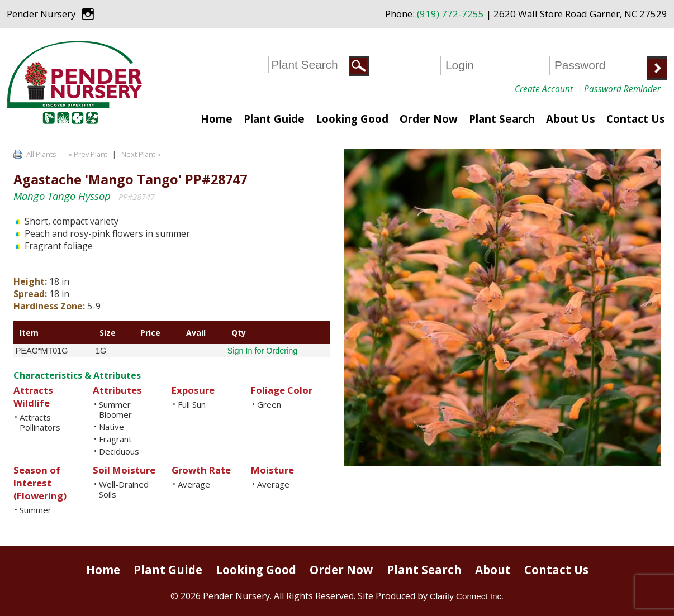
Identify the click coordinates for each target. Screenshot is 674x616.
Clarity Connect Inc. (467, 596)
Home (217, 119)
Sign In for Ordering (263, 351)
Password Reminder (622, 89)
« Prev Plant (87, 154)
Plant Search (502, 119)
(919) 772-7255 (450, 14)
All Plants (41, 154)
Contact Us (636, 119)
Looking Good (352, 119)
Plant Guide (274, 119)
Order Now (429, 119)
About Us (571, 119)
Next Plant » (142, 154)
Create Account (544, 89)
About (493, 570)
